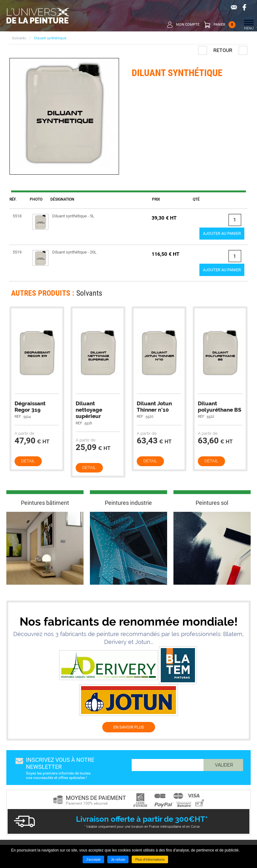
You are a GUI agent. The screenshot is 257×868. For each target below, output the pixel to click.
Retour (223, 50)
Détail (28, 461)
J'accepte (93, 859)
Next (239, 295)
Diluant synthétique (50, 38)
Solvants (19, 38)
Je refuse (118, 859)
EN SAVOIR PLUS (129, 727)
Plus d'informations (150, 859)
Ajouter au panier (222, 233)
